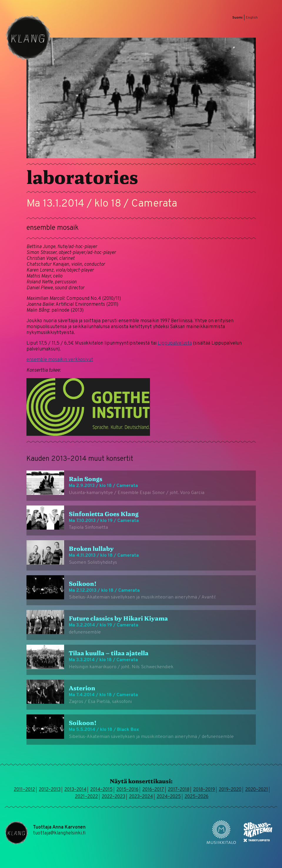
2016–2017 (153, 790)
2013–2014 (75, 790)
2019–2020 (230, 790)
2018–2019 (204, 790)
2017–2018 (179, 790)
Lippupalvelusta (175, 343)
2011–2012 (24, 790)
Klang (28, 38)
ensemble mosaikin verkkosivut (60, 360)
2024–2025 (169, 797)
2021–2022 (86, 797)
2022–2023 (114, 797)
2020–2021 (257, 790)
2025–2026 (197, 797)
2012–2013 (50, 790)
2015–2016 (127, 790)
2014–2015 (101, 790)
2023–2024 (141, 797)
